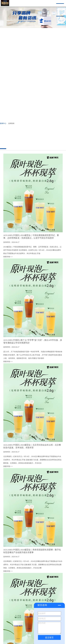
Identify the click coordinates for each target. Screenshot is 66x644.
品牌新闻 (11, 123)
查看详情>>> (8, 257)
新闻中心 (3, 123)
